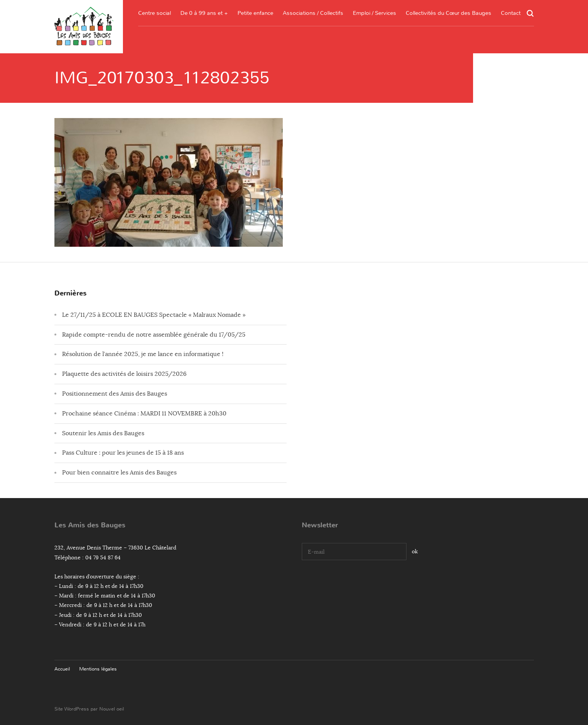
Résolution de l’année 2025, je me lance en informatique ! (143, 354)
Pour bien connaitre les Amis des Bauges (119, 473)
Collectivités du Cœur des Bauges (449, 13)
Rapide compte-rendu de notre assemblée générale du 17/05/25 (154, 335)
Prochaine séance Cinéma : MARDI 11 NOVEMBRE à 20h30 (144, 414)
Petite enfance (255, 13)
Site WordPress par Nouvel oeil (89, 709)
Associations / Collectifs (313, 13)
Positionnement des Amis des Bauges (115, 394)
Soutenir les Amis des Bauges (103, 433)
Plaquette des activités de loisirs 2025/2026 (124, 374)
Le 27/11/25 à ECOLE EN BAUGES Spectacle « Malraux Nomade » (154, 315)
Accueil (62, 669)
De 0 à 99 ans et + (204, 13)
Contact (511, 13)
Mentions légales (98, 669)
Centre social (155, 13)
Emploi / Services (374, 13)
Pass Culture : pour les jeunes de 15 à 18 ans (123, 453)
